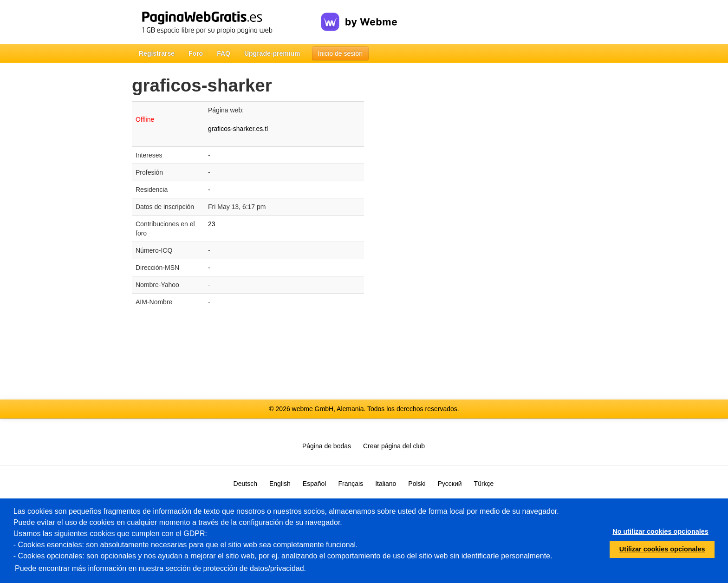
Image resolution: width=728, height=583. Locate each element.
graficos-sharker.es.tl (238, 129)
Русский (450, 484)
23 (212, 224)
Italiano (386, 484)
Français (351, 484)
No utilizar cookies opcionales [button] (660, 531)
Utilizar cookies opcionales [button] (662, 549)
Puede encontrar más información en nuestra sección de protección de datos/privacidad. (160, 568)
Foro (196, 53)
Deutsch (245, 484)
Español (315, 484)
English (280, 484)
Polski (417, 484)
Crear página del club (394, 446)
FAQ (224, 53)
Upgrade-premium (272, 53)
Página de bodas (327, 446)
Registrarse (157, 53)
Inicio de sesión (341, 53)
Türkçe (484, 484)
